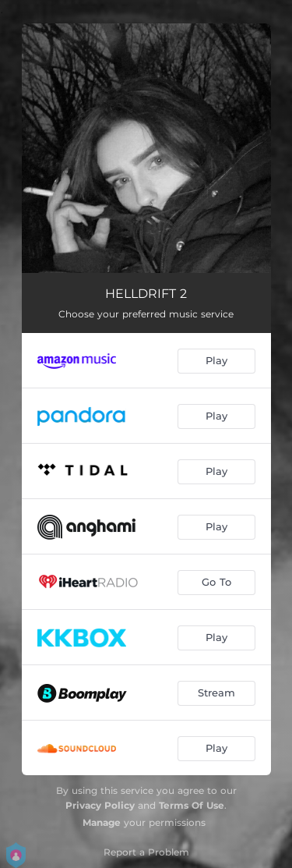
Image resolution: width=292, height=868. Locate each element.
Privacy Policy (100, 805)
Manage (102, 822)
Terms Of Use (192, 805)
